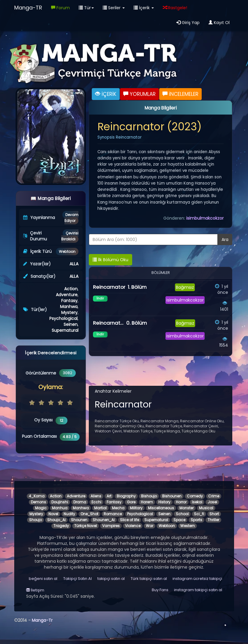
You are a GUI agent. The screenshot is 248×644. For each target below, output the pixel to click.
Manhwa (69, 307)
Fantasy (69, 301)
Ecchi (96, 502)
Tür (86, 8)
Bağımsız (185, 287)
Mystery (69, 313)
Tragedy (61, 526)
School (182, 514)
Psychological (63, 318)
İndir (100, 298)
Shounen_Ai (104, 520)
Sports (196, 520)
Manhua (60, 508)
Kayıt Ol (219, 23)
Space (179, 520)
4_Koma (37, 496)
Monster (187, 508)
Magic (41, 508)
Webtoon (67, 252)
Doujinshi (60, 502)
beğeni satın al (43, 579)
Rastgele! (175, 8)
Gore (131, 502)
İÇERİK (106, 94)
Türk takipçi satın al (149, 579)
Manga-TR (28, 8)
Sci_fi (199, 514)
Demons (38, 502)
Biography (126, 496)
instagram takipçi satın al (198, 590)
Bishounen (172, 496)
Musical (206, 508)
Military (136, 508)
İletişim (35, 590)
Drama (80, 502)
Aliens (96, 496)
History (164, 502)
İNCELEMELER (180, 94)
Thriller (213, 520)
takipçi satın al (111, 579)
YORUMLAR (139, 94)
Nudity (69, 514)
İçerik (144, 8)
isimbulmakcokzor (205, 218)
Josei (212, 502)
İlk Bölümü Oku (110, 260)
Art (109, 496)
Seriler (114, 8)
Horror (181, 502)
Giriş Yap (188, 23)
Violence (133, 526)
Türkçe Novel (86, 526)
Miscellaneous (161, 508)
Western (188, 526)
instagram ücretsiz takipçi (197, 579)
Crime (214, 496)
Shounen (79, 520)
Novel (53, 514)
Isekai (197, 502)
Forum (60, 8)
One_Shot (89, 514)
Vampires (111, 526)
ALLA (74, 264)
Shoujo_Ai (56, 520)
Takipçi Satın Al (78, 579)
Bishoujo (149, 496)
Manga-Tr (42, 620)
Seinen (71, 324)
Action (71, 289)
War (150, 526)
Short (214, 514)
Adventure (67, 295)
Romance (113, 514)
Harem (147, 502)
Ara (225, 239)
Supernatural (65, 330)
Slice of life (129, 520)
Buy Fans (160, 590)
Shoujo (35, 520)
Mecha (118, 508)
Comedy (195, 496)
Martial (100, 508)
